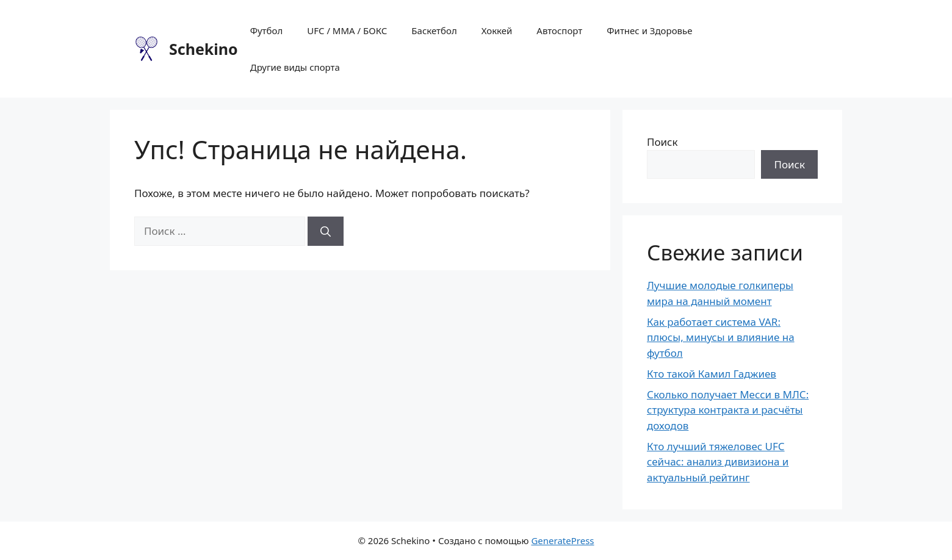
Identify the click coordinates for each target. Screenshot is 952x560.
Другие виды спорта (295, 67)
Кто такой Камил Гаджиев (712, 374)
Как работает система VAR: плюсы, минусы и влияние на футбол (721, 337)
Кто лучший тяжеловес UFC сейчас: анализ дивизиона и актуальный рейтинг (718, 462)
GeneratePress (562, 540)
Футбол (267, 31)
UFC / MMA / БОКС (347, 31)
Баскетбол (434, 31)
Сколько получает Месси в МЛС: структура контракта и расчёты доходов (728, 410)
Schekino (204, 49)
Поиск (662, 142)
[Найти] (326, 231)
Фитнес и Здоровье (649, 31)
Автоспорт (559, 31)
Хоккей (497, 31)
